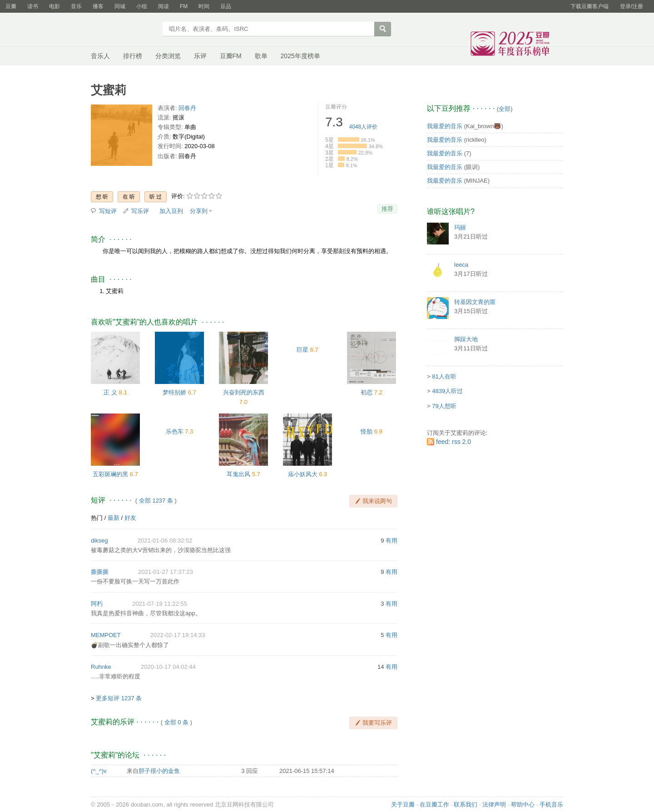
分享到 (199, 211)
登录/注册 (632, 6)
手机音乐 (551, 805)
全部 (505, 109)
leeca (461, 265)
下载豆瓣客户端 (590, 6)
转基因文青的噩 (475, 302)
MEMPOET (106, 635)
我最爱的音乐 (445, 126)
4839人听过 (447, 391)
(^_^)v (99, 771)
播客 (98, 6)
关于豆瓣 (403, 805)
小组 (142, 6)
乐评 (200, 56)
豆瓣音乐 (124, 30)
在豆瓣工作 (434, 805)
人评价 (364, 127)
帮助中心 (523, 805)
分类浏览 (168, 56)
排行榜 (133, 56)
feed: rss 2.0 (453, 442)
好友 (130, 518)
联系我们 (466, 805)
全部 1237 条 (156, 501)
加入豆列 (171, 211)
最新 (114, 518)
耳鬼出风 (238, 474)
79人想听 (444, 406)
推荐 (387, 209)
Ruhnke (101, 667)
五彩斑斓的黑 (110, 474)
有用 (391, 541)
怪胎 (367, 431)
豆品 (226, 6)
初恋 (367, 392)
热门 (97, 518)
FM (184, 6)
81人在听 (444, 376)
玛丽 (460, 227)
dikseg (99, 541)
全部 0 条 (176, 722)
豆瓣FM (231, 56)
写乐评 (140, 211)
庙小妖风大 (303, 474)
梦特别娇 (174, 392)
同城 (120, 6)
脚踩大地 (466, 339)
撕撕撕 (100, 572)
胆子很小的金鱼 (159, 771)
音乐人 (100, 56)
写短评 (108, 211)
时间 (204, 6)
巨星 (302, 350)
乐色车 (175, 431)
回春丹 (187, 108)
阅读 (163, 6)
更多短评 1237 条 (119, 698)
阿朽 (97, 604)
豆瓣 (11, 6)
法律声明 (494, 805)
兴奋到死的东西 (244, 392)
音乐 (76, 6)
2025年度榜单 (300, 56)
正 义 (110, 392)
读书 (33, 6)
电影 (54, 6)
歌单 (261, 56)
